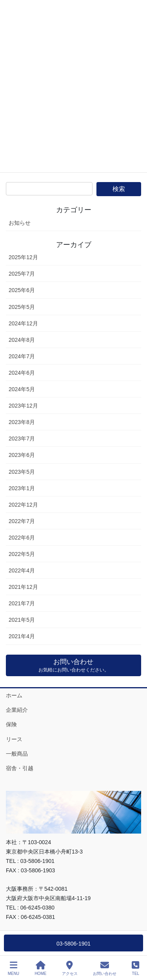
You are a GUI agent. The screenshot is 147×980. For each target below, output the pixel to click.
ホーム (14, 695)
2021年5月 (22, 620)
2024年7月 (22, 356)
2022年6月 (22, 538)
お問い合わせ (105, 968)
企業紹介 (17, 710)
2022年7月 (22, 521)
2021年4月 (22, 636)
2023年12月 (23, 406)
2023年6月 (22, 455)
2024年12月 (23, 323)
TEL (135, 968)
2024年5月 (22, 389)
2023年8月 (22, 422)
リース (14, 739)
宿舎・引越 (20, 768)
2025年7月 (22, 274)
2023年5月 (22, 472)
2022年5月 (22, 554)
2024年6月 (22, 373)
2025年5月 (22, 307)
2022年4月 (22, 570)
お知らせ (20, 223)
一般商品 (17, 754)
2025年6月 (22, 290)
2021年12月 (23, 587)
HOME (40, 968)
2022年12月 (23, 505)
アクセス (70, 968)
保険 (11, 724)
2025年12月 (23, 257)
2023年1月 (22, 488)
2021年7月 (22, 603)
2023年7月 (22, 439)
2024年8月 (22, 340)
